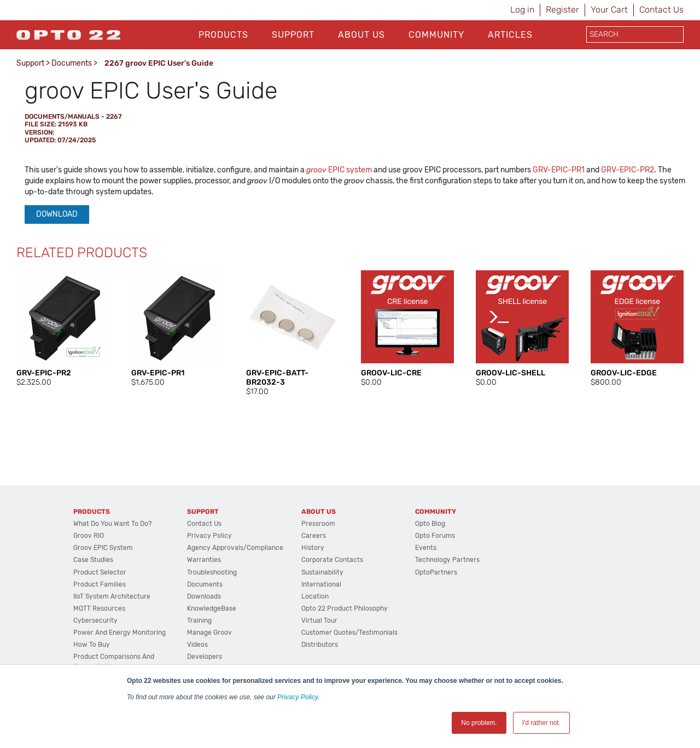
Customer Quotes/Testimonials (349, 633)
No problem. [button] (479, 723)
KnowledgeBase (212, 608)
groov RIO (89, 536)
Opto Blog (430, 524)
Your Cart (609, 10)
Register (562, 10)
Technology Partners (447, 560)
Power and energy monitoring (119, 633)
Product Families (100, 584)
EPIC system (339, 170)
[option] (63, 329)
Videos (197, 645)
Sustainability (322, 572)
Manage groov (209, 633)
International (321, 584)
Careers (314, 536)
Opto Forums (435, 536)
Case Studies (93, 560)
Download (57, 214)
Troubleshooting (212, 572)
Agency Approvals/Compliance (235, 548)
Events (426, 548)
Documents (72, 63)
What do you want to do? (112, 524)
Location (315, 596)
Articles (510, 35)
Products (223, 35)
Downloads (204, 596)
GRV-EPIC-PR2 (628, 170)
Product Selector (100, 572)
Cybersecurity (95, 621)
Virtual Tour (319, 621)
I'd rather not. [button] (541, 723)
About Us (361, 35)
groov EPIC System (103, 548)
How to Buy (92, 645)
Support (293, 35)
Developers (205, 657)
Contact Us (661, 10)
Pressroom (318, 524)
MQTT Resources (99, 608)
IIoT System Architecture (112, 596)
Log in (522, 10)
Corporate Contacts (332, 560)
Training (199, 621)
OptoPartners (436, 572)
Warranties (204, 560)
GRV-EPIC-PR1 (559, 170)
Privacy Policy (297, 697)
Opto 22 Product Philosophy (345, 608)
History (313, 548)
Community (436, 35)
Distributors (320, 645)
